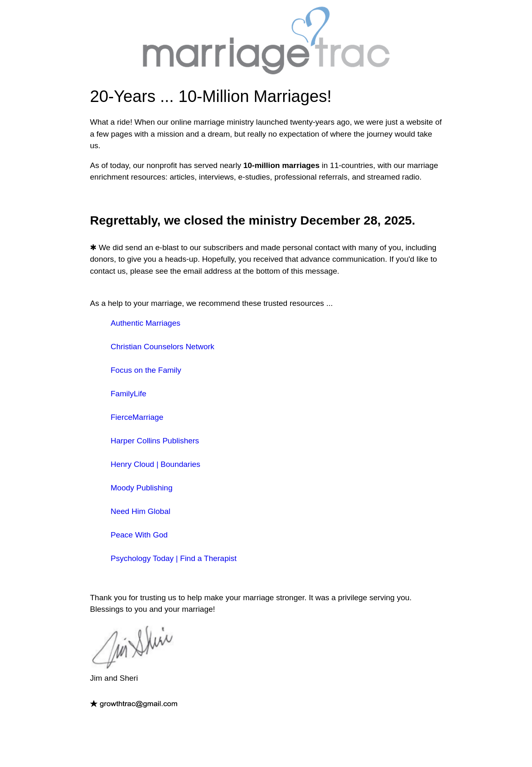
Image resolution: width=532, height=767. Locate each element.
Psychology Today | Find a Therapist (174, 558)
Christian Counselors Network (162, 347)
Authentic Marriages (145, 323)
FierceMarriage (137, 417)
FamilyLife (129, 394)
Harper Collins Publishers (155, 441)
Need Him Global (141, 511)
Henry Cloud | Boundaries (155, 464)
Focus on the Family (146, 370)
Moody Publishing (142, 488)
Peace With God (139, 535)
